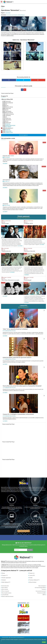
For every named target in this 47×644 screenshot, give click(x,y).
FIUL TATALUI (8, 127)
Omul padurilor (6, 180)
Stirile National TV (6, 582)
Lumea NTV (32, 575)
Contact (43, 589)
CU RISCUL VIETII (9, 132)
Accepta (44, 642)
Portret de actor (5, 586)
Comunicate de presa (40, 591)
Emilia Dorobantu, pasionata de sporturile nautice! (17, 358)
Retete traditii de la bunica (8, 596)
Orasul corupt (8, 131)
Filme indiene (5, 588)
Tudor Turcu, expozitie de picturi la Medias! (15, 329)
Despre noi (32, 573)
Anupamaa (8, 124)
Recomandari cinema (7, 593)
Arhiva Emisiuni (33, 582)
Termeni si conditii (41, 593)
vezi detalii (5, 163)
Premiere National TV (34, 580)
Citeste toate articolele (24, 531)
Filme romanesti (5, 591)
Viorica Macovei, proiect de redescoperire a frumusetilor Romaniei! (22, 386)
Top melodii (35, 522)
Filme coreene (5, 589)
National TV (22, 637)
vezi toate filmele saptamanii (24, 218)
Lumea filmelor (5, 595)
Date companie (42, 586)
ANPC (44, 595)
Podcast (35, 505)
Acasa (3, 573)
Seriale (31, 578)
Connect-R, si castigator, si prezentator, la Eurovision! (18, 414)
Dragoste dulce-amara (10, 125)
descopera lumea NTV (23, 307)
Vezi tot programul (23, 135)
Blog (12, 522)
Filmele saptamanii (6, 578)
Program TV (5, 575)
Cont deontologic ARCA (40, 588)
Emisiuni (12, 505)
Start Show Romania (12, 331)
